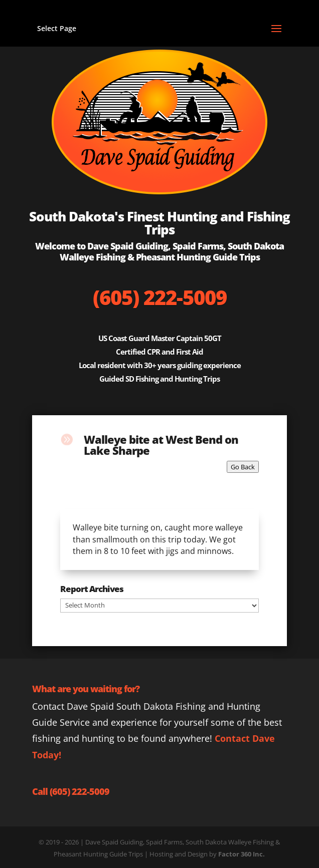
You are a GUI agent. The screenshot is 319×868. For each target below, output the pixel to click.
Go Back (243, 467)
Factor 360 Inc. (242, 854)
